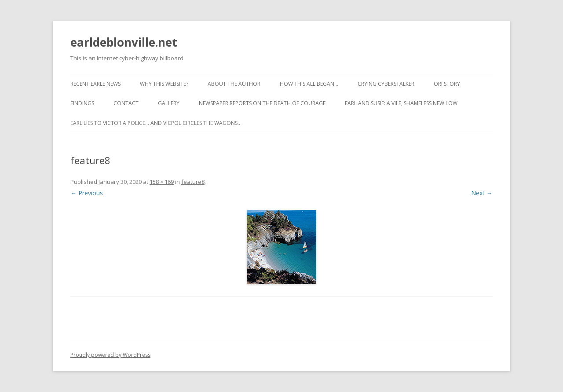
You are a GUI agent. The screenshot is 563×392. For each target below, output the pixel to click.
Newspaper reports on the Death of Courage (262, 103)
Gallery (169, 103)
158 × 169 (162, 182)
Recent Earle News (95, 84)
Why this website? (164, 84)
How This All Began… (309, 84)
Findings (82, 103)
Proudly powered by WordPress (110, 355)
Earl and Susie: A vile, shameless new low (401, 103)
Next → (482, 193)
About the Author (234, 84)
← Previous (87, 193)
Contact (126, 103)
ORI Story (447, 84)
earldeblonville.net (124, 42)
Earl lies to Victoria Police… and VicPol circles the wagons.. (155, 123)
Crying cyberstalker (386, 84)
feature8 (193, 182)
